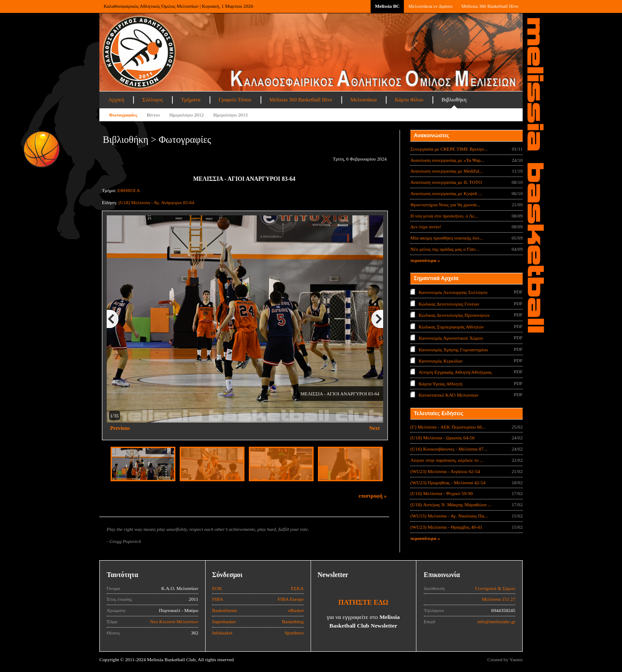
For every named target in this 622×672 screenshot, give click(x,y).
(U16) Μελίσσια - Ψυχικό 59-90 (442, 493)
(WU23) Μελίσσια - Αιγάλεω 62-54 (445, 471)
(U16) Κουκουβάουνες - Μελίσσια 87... (449, 449)
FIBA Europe (291, 599)
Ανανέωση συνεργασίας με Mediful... (447, 171)
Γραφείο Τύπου (235, 100)
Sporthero (294, 633)
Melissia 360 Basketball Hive (490, 6)
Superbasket (224, 622)
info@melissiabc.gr (496, 622)
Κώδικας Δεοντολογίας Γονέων (449, 303)
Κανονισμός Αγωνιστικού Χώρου (451, 338)
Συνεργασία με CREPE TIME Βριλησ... (449, 149)
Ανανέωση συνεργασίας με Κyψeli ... (446, 193)
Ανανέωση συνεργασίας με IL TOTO (446, 182)
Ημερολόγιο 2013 (231, 115)
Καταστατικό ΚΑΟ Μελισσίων (449, 395)
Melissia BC (387, 6)
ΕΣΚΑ (297, 588)
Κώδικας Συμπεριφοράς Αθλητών (451, 326)
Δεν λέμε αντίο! (426, 227)
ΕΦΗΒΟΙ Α (129, 190)
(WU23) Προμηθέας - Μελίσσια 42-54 (448, 483)
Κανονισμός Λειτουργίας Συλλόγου (453, 292)
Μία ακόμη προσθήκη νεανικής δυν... (447, 238)
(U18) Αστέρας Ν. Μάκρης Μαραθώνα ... (451, 505)
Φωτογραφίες (123, 115)
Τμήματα (191, 100)
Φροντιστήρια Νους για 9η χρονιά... (445, 205)
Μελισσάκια (363, 100)
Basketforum (225, 610)
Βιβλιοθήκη (454, 100)
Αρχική (116, 100)
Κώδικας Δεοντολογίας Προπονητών (454, 315)
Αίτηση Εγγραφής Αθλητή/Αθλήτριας (455, 372)
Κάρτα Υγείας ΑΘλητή (440, 384)
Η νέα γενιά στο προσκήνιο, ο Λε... (444, 216)
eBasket (296, 610)
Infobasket (222, 633)
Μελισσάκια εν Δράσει (430, 6)
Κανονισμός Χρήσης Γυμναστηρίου (453, 349)
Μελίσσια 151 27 (498, 599)
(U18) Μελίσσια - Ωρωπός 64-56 (443, 438)
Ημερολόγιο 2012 (187, 115)
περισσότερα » (425, 260)
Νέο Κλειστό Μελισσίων (174, 622)
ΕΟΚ (217, 588)
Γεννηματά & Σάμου (495, 588)
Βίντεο (153, 115)
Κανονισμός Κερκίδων (441, 361)
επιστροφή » (373, 496)
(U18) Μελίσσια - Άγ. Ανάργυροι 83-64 (156, 202)
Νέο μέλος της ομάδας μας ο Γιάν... (445, 249)
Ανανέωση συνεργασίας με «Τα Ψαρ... (447, 160)
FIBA (218, 599)
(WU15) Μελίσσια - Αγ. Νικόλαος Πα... (449, 516)
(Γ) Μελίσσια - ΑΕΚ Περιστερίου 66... (448, 427)
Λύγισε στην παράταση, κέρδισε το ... (447, 460)
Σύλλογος (152, 100)
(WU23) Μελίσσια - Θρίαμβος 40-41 (446, 527)
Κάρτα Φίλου (409, 100)
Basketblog (293, 622)
